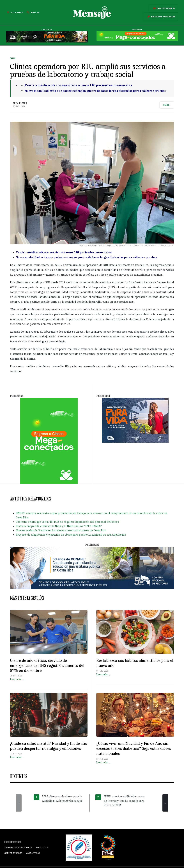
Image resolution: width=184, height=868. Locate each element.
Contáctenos (33, 853)
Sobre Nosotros (13, 842)
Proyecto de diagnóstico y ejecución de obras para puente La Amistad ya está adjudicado (71, 535)
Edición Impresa (164, 8)
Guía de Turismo (13, 853)
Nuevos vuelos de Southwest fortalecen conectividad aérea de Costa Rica (61, 530)
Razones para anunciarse (18, 848)
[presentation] (19, 803)
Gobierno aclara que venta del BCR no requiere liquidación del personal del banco (67, 522)
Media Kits (42, 848)
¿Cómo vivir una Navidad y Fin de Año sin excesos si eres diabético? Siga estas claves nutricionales (134, 748)
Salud (13, 58)
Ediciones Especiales (161, 17)
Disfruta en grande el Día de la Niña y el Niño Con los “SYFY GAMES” (59, 526)
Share (166, 105)
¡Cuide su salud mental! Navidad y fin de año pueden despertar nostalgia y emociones (49, 746)
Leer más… (17, 679)
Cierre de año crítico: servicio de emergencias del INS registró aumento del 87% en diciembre (47, 665)
